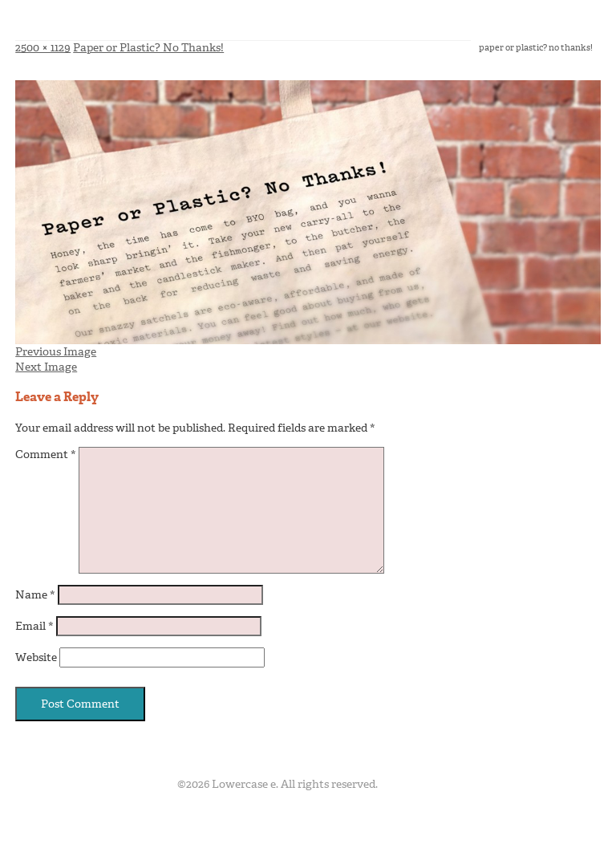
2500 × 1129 (43, 48)
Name (35, 595)
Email (34, 626)
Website (36, 657)
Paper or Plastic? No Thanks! (148, 48)
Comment (46, 454)
